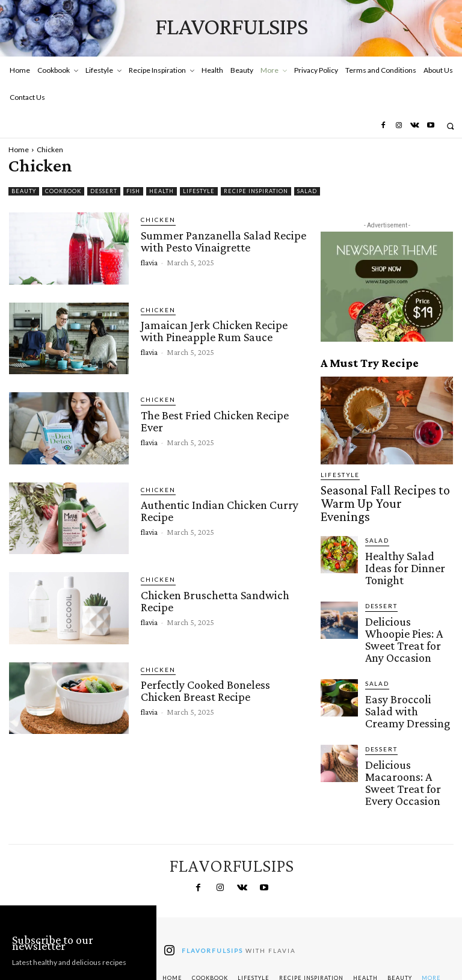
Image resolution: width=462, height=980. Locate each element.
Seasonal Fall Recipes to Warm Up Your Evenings (378, 492)
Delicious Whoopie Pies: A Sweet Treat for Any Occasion (407, 588)
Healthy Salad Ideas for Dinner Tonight (404, 535)
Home (19, 149)
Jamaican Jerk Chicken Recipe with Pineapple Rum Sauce (224, 330)
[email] (78, 895)
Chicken (155, 220)
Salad (307, 191)
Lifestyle (199, 191)
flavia (149, 259)
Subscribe (78, 928)
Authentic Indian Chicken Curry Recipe (217, 510)
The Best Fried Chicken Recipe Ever (213, 419)
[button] (450, 126)
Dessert (104, 191)
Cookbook (63, 191)
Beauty (24, 191)
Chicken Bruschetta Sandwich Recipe (212, 599)
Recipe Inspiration (256, 191)
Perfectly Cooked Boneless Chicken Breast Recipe (223, 689)
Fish (133, 191)
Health (162, 191)
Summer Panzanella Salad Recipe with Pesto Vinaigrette (220, 239)
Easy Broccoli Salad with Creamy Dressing (406, 638)
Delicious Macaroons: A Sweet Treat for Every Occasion (406, 691)
